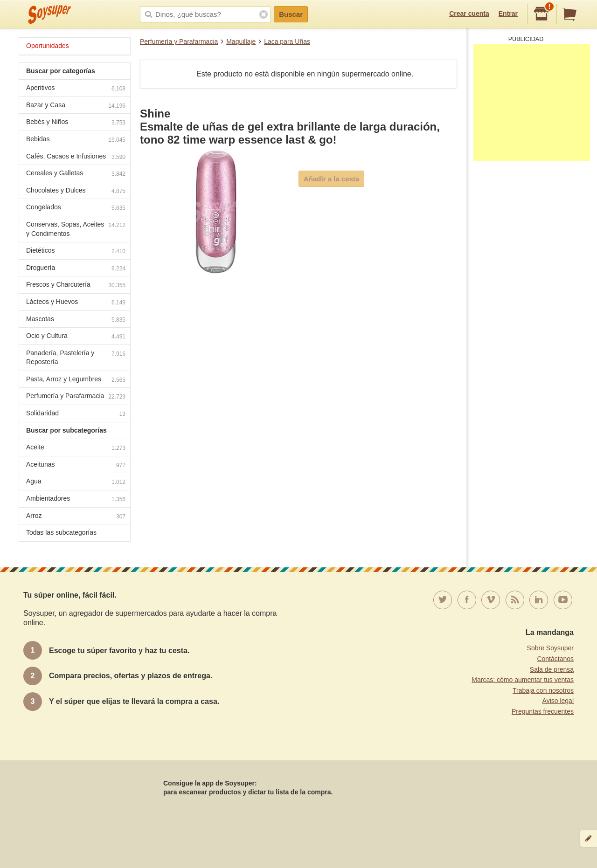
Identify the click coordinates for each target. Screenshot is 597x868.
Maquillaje (241, 41)
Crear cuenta (469, 14)
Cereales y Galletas (76, 174)
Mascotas (76, 320)
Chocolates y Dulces (76, 191)
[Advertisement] (532, 103)
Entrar (508, 14)
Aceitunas (76, 465)
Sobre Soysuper (550, 648)
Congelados (76, 208)
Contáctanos (555, 659)
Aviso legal (558, 701)
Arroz (76, 517)
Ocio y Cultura (76, 337)
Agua (76, 482)
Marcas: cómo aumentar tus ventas (523, 680)
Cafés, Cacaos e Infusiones (76, 157)
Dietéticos (76, 251)
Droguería (76, 269)
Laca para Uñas (287, 41)
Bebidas (76, 140)
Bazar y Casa (76, 106)
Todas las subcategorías (61, 532)
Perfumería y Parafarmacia (179, 41)
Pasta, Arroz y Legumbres (76, 380)
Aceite (76, 448)
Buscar (291, 14)
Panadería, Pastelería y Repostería (76, 358)
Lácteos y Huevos (76, 303)
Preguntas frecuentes (543, 711)
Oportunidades (48, 46)
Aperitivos (76, 89)
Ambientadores (76, 499)
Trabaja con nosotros (543, 690)
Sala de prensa (552, 669)
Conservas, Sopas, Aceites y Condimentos (76, 229)
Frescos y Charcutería (76, 286)
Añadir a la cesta (331, 179)
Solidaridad (76, 414)
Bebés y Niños (76, 123)
